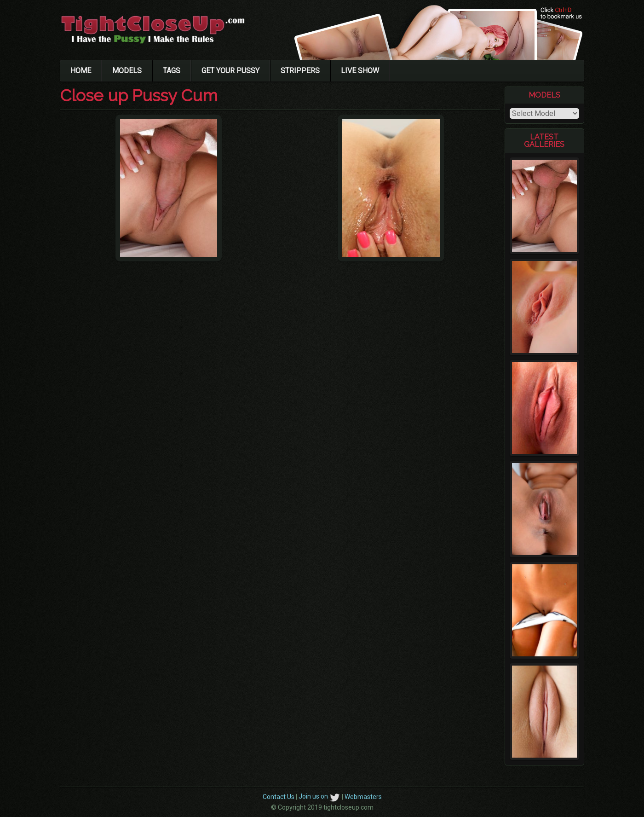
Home (81, 71)
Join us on (319, 796)
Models (127, 71)
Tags (172, 71)
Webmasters (363, 796)
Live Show (360, 71)
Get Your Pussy (230, 71)
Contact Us (279, 796)
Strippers (300, 71)
